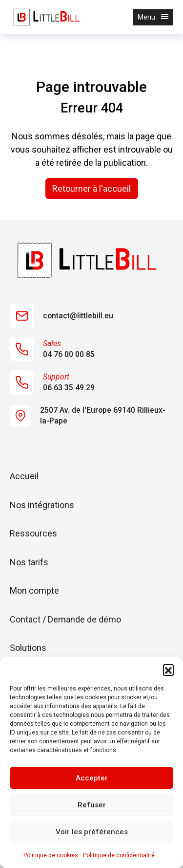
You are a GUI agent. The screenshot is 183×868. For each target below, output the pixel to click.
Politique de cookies (51, 855)
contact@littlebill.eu (61, 316)
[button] (168, 669)
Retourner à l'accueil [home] (91, 189)
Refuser (92, 805)
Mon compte (34, 590)
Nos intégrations (42, 505)
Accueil (24, 476)
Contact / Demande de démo (65, 619)
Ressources (33, 533)
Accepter (92, 778)
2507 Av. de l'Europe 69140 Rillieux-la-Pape (88, 416)
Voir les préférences (92, 832)
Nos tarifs (29, 562)
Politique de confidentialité (119, 855)
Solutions (28, 648)
